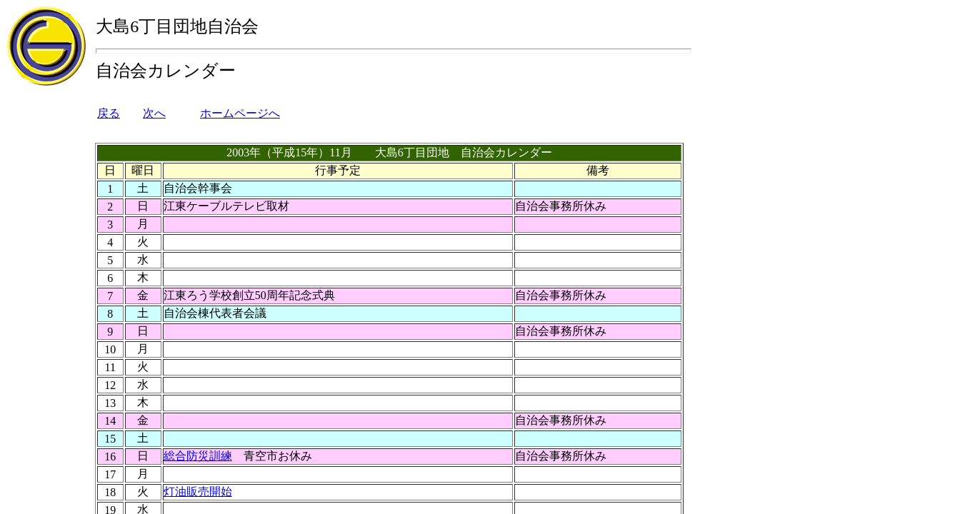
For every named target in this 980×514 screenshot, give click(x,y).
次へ (154, 113)
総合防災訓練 (198, 456)
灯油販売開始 (198, 492)
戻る (109, 113)
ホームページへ (240, 113)
